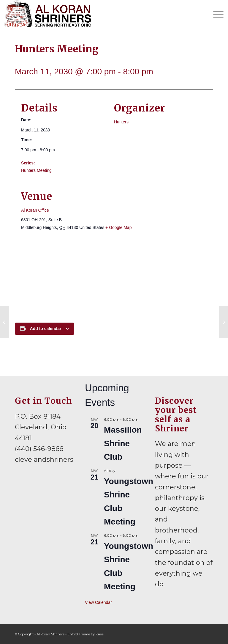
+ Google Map (118, 227)
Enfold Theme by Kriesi (86, 634)
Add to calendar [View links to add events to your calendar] (46, 329)
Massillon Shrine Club (123, 443)
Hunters (121, 122)
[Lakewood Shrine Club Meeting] (223, 322)
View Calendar (98, 602)
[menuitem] (215, 14)
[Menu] (215, 14)
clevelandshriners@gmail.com (65, 460)
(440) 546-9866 (39, 449)
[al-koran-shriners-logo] (48, 14)
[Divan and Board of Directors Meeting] (5, 322)
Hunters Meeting (36, 170)
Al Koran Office (35, 210)
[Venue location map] (114, 272)
